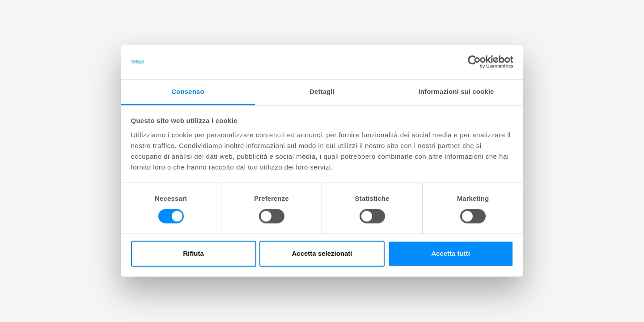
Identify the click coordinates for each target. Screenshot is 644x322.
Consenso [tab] (188, 91)
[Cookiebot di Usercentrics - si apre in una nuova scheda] (474, 62)
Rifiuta (193, 253)
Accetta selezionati (322, 253)
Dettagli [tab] (322, 91)
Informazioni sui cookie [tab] (456, 91)
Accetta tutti (451, 253)
